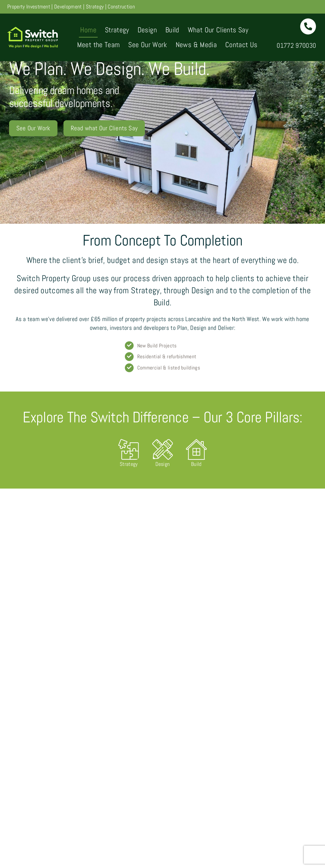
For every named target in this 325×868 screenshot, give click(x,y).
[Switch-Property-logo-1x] (32, 29)
